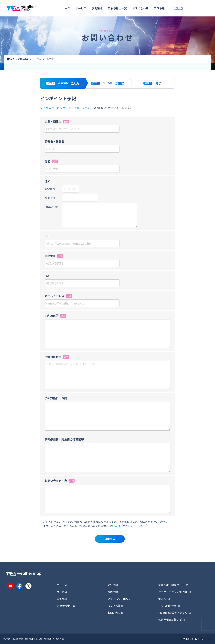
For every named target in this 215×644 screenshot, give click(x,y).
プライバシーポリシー (133, 526)
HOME (10, 59)
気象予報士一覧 (117, 8)
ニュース (65, 8)
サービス (81, 8)
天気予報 (159, 8)
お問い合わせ (140, 8)
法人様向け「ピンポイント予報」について (67, 108)
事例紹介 (97, 8)
